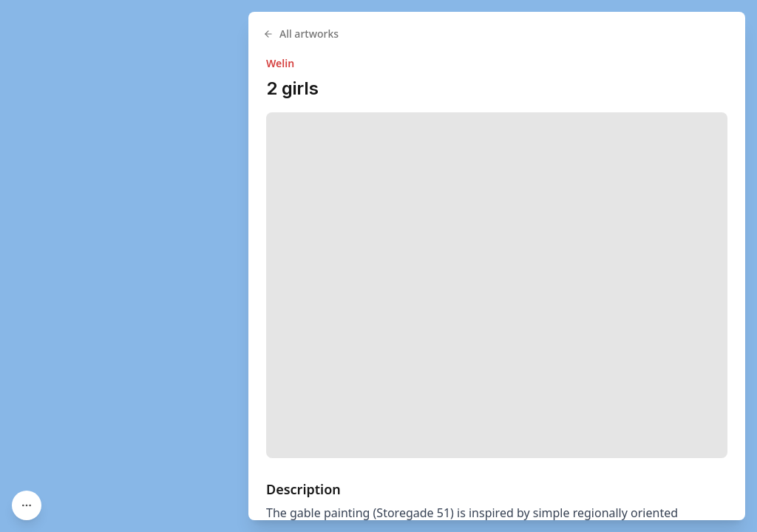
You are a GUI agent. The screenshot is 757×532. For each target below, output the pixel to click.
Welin (280, 63)
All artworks (301, 34)
